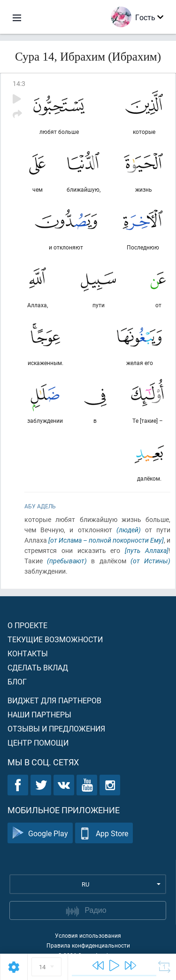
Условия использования (88, 935)
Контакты (28, 653)
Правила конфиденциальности (88, 945)
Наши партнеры (39, 714)
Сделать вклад (38, 667)
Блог (17, 681)
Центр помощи (38, 743)
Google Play (40, 833)
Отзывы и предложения (56, 728)
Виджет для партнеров (54, 700)
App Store (104, 833)
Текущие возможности (55, 639)
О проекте (27, 625)
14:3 (19, 83)
